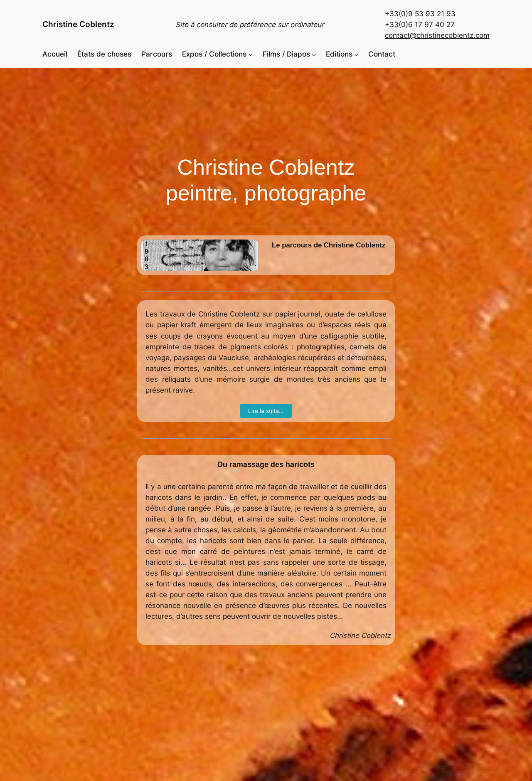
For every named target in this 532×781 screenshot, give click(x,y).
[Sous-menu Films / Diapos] (314, 54)
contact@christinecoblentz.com (437, 35)
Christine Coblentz (78, 24)
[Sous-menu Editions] (356, 54)
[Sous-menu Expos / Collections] (251, 54)
